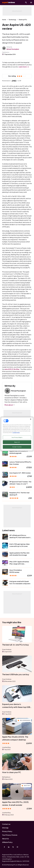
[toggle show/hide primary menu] (31, 3)
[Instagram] (17, 847)
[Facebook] (4, 847)
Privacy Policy (7, 831)
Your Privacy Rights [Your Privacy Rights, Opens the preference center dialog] (17, 437)
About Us (5, 839)
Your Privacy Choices (10, 835)
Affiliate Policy (7, 842)
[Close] (31, 419)
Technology (12, 20)
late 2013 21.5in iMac (12, 369)
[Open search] (26, 3)
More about (9, 405)
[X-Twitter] (13, 847)
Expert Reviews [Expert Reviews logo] (8, 3)
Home (4, 20)
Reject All (17, 442)
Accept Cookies (17, 447)
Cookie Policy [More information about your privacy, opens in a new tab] (16, 433)
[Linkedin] (9, 847)
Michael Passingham (13, 49)
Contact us (6, 824)
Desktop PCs (23, 20)
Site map (5, 828)
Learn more (23, 67)
